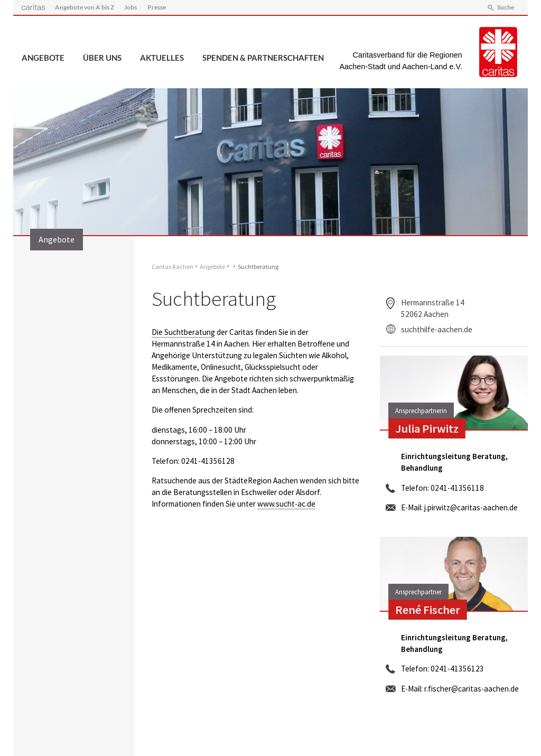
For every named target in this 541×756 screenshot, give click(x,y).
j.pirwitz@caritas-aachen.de (471, 507)
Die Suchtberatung (183, 332)
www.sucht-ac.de (286, 504)
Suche (506, 7)
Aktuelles (162, 58)
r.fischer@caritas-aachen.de (472, 689)
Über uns (102, 58)
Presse (157, 7)
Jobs (130, 7)
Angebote (43, 58)
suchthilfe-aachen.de (437, 329)
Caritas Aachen (172, 267)
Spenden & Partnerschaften (263, 58)
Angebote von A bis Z (85, 7)
